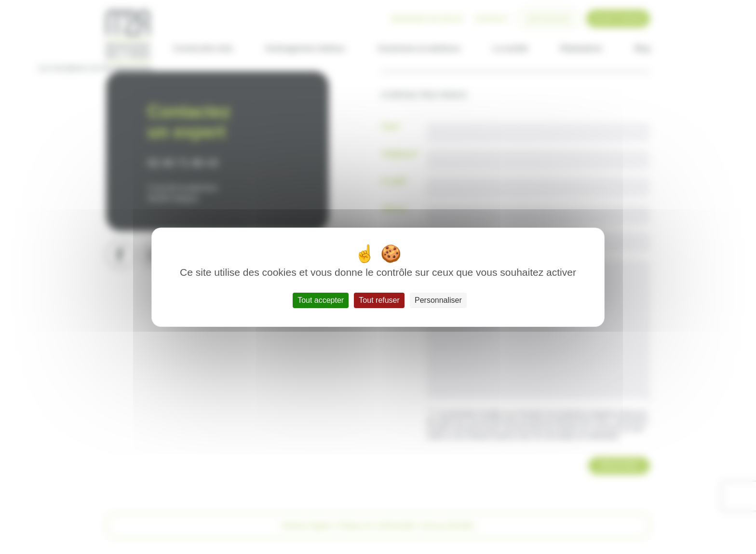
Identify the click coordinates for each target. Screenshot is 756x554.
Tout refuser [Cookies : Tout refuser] (379, 300)
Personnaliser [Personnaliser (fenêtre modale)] (438, 300)
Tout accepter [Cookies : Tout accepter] (321, 300)
